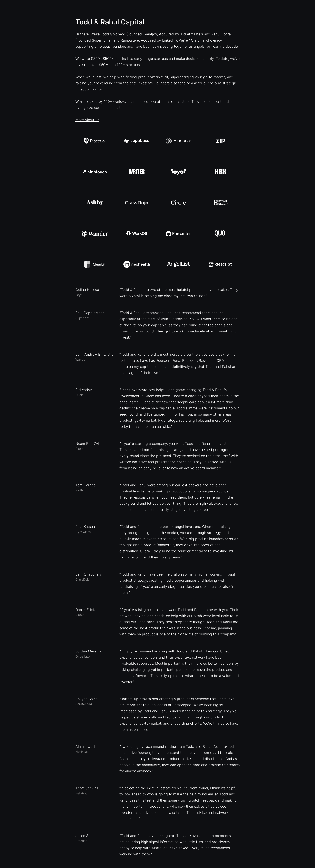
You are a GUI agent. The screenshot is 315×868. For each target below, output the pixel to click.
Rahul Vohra (221, 34)
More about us (87, 120)
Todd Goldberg (113, 34)
